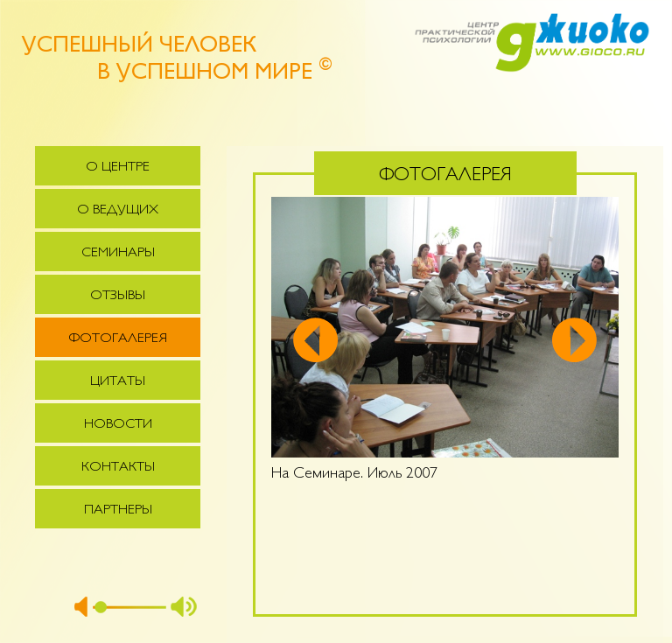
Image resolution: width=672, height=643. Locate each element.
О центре (118, 168)
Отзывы (118, 296)
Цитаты (118, 382)
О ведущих (118, 210)
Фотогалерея (118, 339)
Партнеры (118, 510)
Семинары (118, 253)
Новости (118, 425)
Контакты (118, 468)
